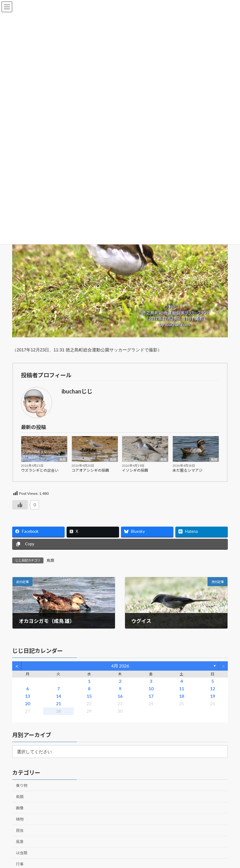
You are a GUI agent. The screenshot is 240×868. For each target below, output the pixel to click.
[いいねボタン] (20, 505)
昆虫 (20, 830)
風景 (20, 842)
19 (212, 696)
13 (27, 696)
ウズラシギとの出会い (40, 470)
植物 (20, 819)
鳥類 (62, 460)
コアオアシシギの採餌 (90, 470)
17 (151, 696)
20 (27, 704)
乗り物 (22, 785)
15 (89, 696)
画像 (20, 808)
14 (58, 696)
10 (151, 689)
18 (182, 696)
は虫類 (22, 853)
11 (182, 689)
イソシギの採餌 (135, 470)
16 (120, 696)
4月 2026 (120, 666)
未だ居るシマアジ (187, 470)
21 (58, 704)
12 (212, 689)
